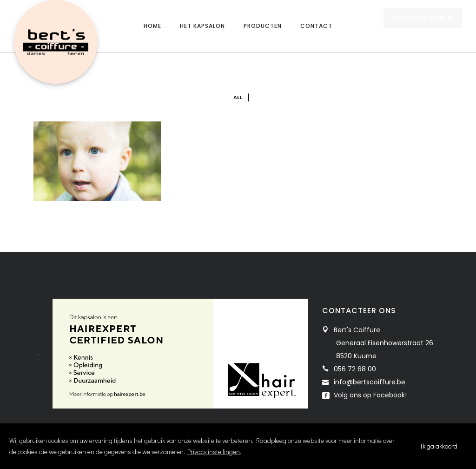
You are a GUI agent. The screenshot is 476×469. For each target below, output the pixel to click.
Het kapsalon (202, 26)
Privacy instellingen (214, 452)
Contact (316, 26)
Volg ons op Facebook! (369, 395)
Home (152, 26)
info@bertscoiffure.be (370, 382)
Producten (263, 26)
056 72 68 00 (355, 369)
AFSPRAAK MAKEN (423, 27)
